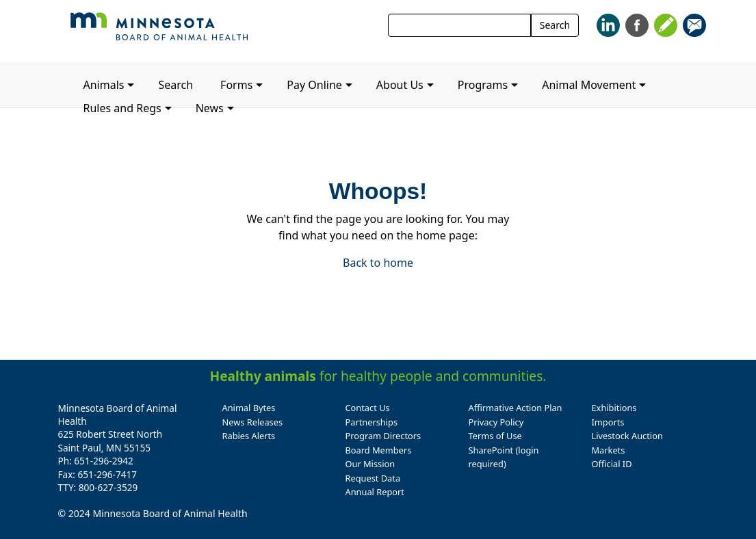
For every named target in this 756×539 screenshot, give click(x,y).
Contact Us (368, 408)
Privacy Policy (496, 422)
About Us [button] (400, 85)
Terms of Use (495, 436)
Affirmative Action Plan (516, 408)
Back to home (378, 263)
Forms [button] (236, 85)
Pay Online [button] (314, 85)
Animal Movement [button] (589, 85)
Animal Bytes (249, 408)
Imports (608, 422)
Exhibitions (614, 408)
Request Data (373, 478)
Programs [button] (483, 85)
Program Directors (383, 436)
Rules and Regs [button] (122, 108)
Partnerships (372, 422)
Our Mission (370, 464)
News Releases (253, 422)
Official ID (612, 464)
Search (555, 25)
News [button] (210, 108)
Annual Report (375, 492)
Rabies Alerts (249, 436)
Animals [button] (104, 85)
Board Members (379, 450)
